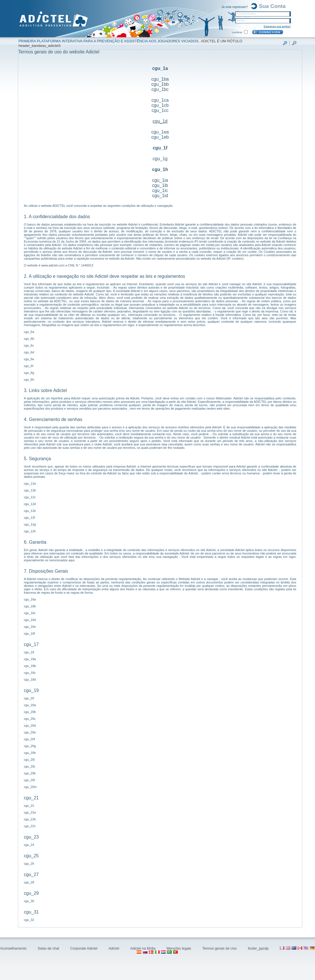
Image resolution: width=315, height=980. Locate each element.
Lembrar (237, 32)
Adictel (114, 948)
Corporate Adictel (84, 948)
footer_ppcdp (259, 948)
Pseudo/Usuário (246, 13)
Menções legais (179, 948)
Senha (241, 20)
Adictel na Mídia (143, 948)
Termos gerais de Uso (220, 948)
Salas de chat (49, 948)
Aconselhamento (14, 948)
